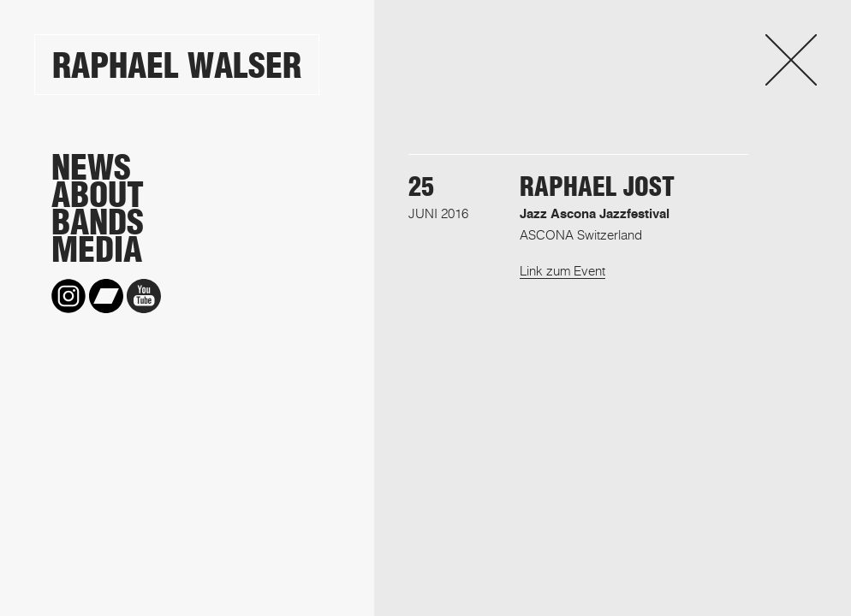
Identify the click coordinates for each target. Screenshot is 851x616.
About (98, 195)
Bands (98, 222)
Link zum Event (562, 270)
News (91, 168)
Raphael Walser (177, 65)
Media (97, 250)
